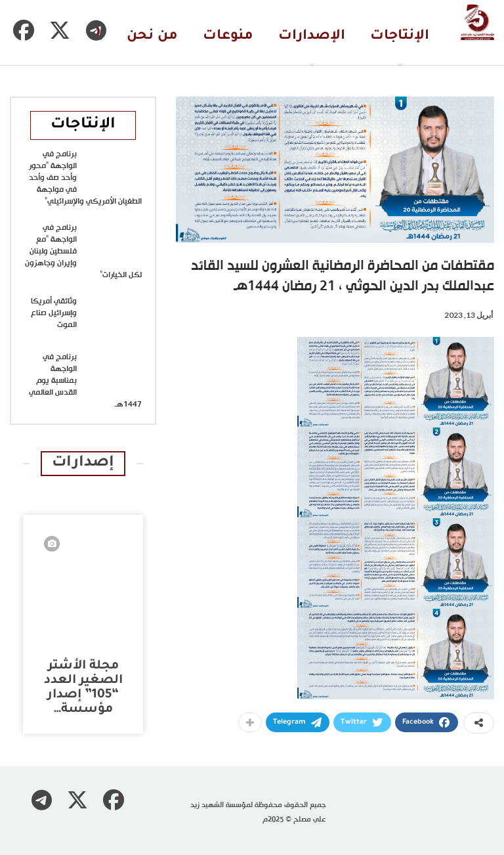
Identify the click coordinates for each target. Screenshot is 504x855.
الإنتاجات (400, 36)
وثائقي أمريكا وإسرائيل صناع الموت (54, 313)
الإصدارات (312, 36)
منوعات (228, 36)
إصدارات (83, 463)
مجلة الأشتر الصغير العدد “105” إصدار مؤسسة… (83, 688)
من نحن (152, 36)
